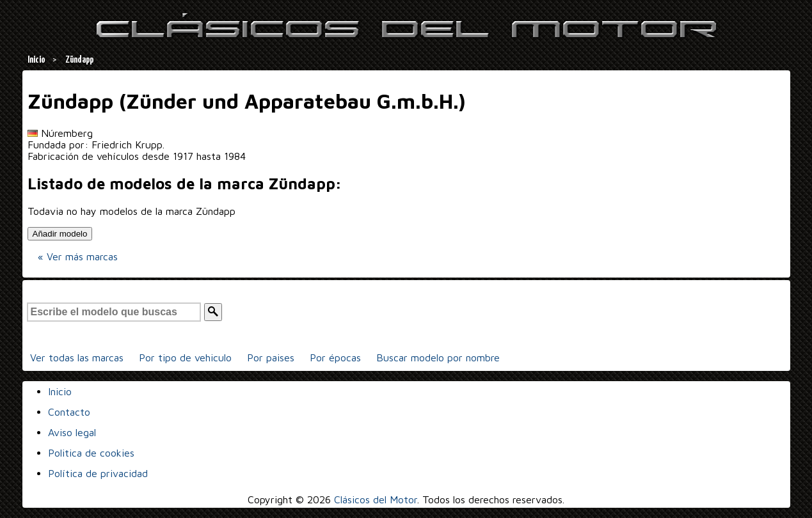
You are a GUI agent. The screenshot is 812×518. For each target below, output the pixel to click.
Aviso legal (72, 432)
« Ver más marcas (78, 256)
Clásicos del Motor (376, 499)
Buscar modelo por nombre (438, 357)
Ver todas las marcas (77, 357)
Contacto (69, 412)
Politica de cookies (91, 453)
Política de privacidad (98, 473)
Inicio (60, 391)
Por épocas (335, 357)
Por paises (271, 357)
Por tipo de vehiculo (185, 357)
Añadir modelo (60, 234)
